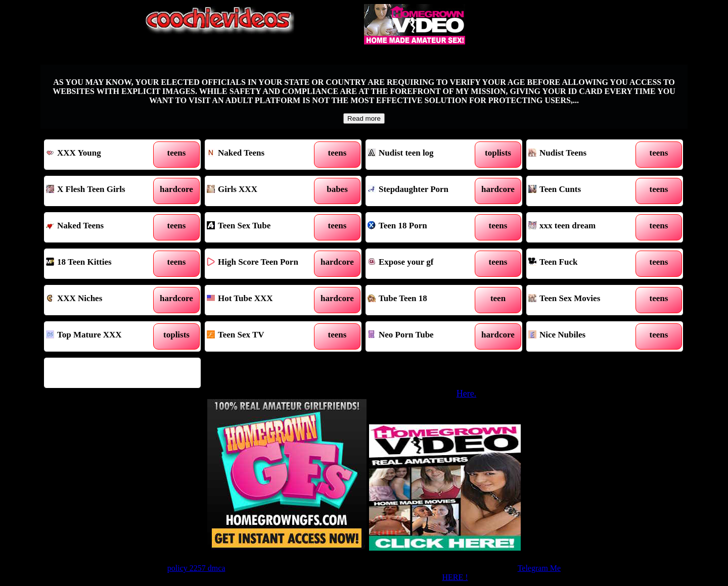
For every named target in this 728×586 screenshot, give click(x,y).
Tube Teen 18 (424, 300)
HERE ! (455, 577)
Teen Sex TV (263, 336)
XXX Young (102, 155)
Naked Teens (263, 155)
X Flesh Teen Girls (102, 191)
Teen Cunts (585, 191)
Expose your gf (424, 264)
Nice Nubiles (585, 336)
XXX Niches (102, 300)
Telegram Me (539, 568)
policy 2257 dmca (196, 568)
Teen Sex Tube (263, 227)
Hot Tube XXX (263, 300)
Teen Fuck (585, 264)
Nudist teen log (424, 155)
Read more (364, 118)
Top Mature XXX (102, 336)
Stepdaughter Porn (424, 191)
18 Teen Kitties (102, 264)
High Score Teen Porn (263, 264)
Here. (466, 394)
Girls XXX (263, 191)
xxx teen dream (585, 227)
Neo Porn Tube (424, 336)
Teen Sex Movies (585, 300)
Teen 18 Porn (424, 227)
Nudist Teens (585, 155)
